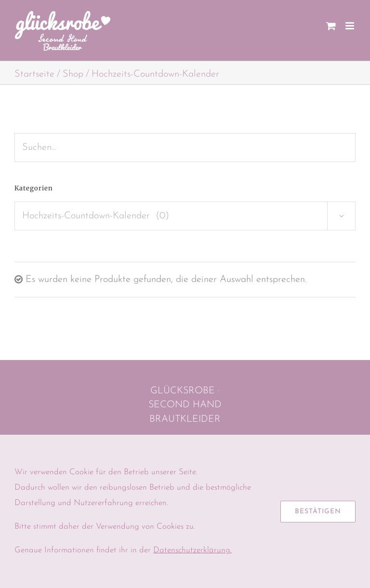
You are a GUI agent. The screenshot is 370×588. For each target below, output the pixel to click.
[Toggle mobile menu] (350, 26)
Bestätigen (318, 512)
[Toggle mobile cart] (331, 26)
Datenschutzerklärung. (192, 550)
